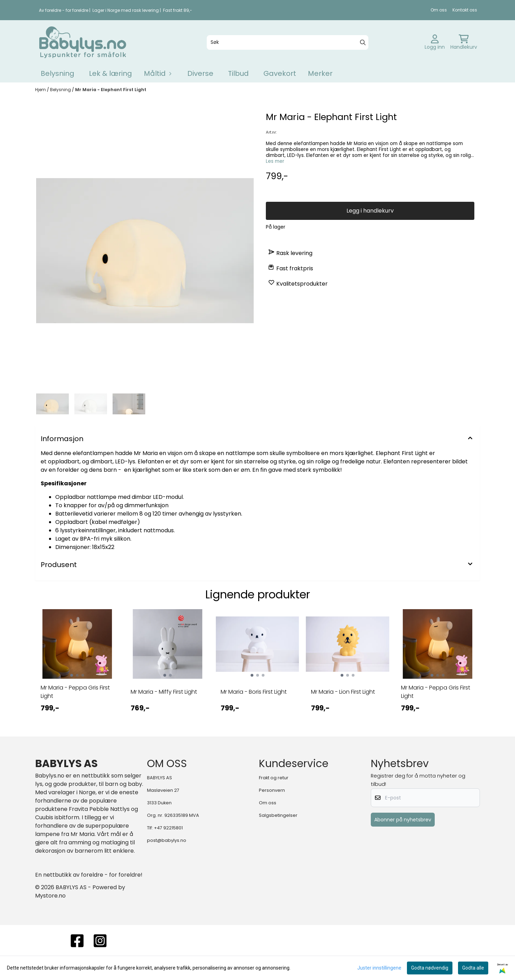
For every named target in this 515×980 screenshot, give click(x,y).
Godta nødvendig (430, 968)
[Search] (363, 42)
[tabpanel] (77, 667)
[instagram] (100, 941)
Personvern (272, 790)
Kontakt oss (465, 10)
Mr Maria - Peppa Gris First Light (75, 692)
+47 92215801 (168, 828)
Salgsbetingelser (278, 815)
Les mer (275, 161)
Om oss (439, 10)
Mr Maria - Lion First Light (343, 692)
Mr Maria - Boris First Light (254, 692)
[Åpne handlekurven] (464, 42)
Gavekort (280, 73)
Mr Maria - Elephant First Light (111, 90)
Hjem (41, 90)
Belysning (58, 73)
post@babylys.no (167, 840)
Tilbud (238, 73)
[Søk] (288, 42)
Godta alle (473, 968)
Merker (320, 73)
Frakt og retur (274, 778)
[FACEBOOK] (77, 941)
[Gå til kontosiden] (435, 42)
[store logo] (83, 42)
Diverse (200, 73)
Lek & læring (111, 73)
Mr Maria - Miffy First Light (164, 692)
